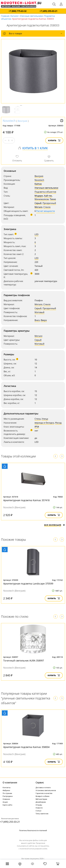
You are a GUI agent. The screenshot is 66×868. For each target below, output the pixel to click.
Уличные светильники (31, 16)
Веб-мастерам (41, 799)
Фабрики (6, 790)
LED (37, 234)
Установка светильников (46, 790)
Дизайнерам (41, 802)
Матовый (39, 312)
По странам (7, 793)
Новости (39, 808)
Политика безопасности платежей (33, 830)
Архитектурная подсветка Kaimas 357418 (26, 500)
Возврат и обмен (42, 796)
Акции (5, 802)
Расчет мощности (46, 211)
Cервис (40, 782)
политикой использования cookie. (34, 849)
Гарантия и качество (44, 793)
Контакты (7, 787)
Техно (53, 199)
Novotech (9, 121)
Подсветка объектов (45, 192)
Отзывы (39, 805)
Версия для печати (62, 121)
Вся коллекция (55, 525)
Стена (38, 419)
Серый (38, 203)
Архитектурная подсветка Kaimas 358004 (26, 747)
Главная (5, 16)
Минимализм (42, 199)
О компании (10, 782)
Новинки (6, 799)
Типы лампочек (42, 814)
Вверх (44, 320)
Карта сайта (7, 805)
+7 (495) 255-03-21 (48, 11)
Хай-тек (48, 196)
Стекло (47, 207)
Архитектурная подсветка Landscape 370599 (28, 584)
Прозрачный (49, 203)
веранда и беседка (44, 423)
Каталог (15, 16)
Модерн (39, 196)
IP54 (37, 427)
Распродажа (8, 796)
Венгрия (22, 121)
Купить (54, 140)
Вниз (37, 320)
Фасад (58, 423)
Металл (38, 207)
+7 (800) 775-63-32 (18, 11)
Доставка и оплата (43, 787)
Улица (45, 419)
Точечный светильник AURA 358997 (24, 661)
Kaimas (38, 184)
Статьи (38, 811)
